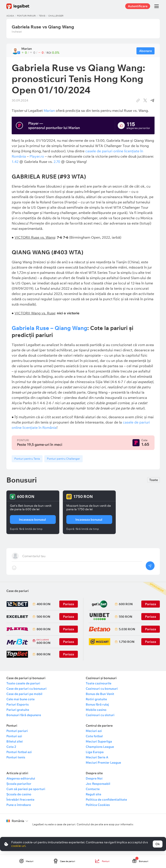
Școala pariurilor (19, 784)
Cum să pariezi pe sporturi (26, 789)
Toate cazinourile (99, 683)
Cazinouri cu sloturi (100, 715)
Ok (158, 844)
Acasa (10, 16)
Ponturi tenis (16, 757)
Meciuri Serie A (97, 757)
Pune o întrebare (19, 805)
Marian (49, 111)
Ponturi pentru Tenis (27, 459)
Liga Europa (95, 752)
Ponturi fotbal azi (19, 752)
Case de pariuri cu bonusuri (26, 689)
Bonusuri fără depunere (24, 715)
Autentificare (138, 6)
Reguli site (93, 794)
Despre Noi (94, 778)
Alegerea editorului (21, 778)
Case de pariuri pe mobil (24, 694)
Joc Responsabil (98, 784)
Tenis (42, 16)
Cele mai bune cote (21, 699)
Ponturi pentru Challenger (63, 459)
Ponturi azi (14, 736)
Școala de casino (19, 794)
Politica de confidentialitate (106, 800)
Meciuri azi (94, 731)
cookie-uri (18, 846)
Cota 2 (11, 747)
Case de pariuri (18, 591)
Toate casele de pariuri (23, 683)
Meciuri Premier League (103, 763)
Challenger (56, 16)
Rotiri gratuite (96, 699)
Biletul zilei (15, 741)
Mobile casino (96, 710)
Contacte (93, 789)
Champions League (100, 747)
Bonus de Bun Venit (100, 694)
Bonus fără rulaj (97, 704)
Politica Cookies (98, 805)
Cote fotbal (94, 736)
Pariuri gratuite (18, 710)
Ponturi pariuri (26, 16)
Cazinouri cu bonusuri (102, 689)
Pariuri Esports (18, 704)
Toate (154, 480)
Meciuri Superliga (99, 741)
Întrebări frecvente (20, 800)
